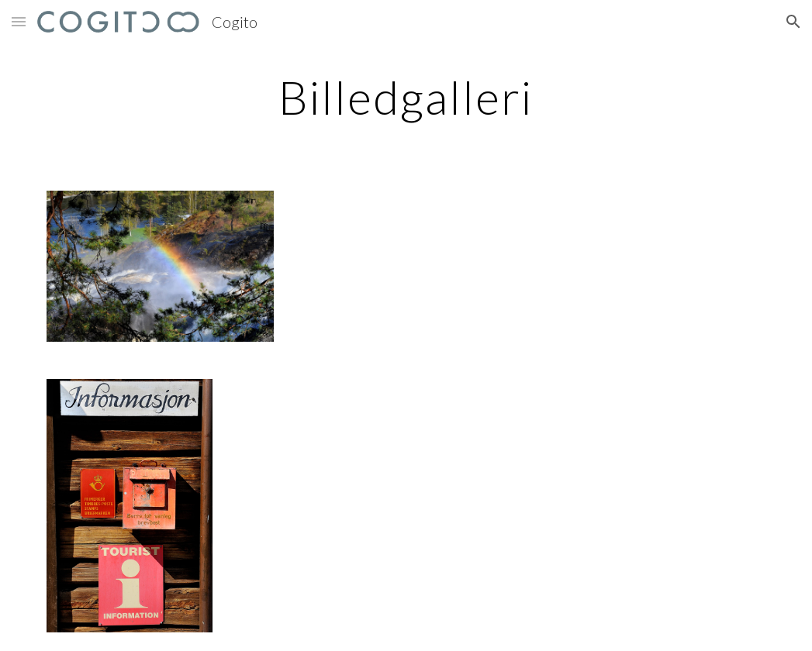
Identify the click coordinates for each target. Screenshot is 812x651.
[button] (19, 21)
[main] (406, 97)
